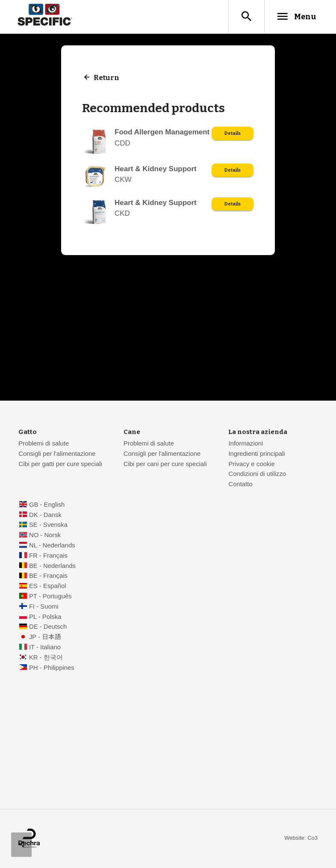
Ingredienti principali (256, 454)
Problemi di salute (44, 444)
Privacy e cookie (251, 464)
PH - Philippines (52, 668)
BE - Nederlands (52, 566)
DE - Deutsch (48, 627)
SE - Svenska (48, 525)
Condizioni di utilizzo (257, 474)
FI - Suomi (44, 607)
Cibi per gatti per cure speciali (60, 464)
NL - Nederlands (52, 546)
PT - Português (50, 597)
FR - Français (48, 556)
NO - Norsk (45, 535)
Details (232, 134)
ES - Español (48, 586)
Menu (294, 17)
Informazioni (246, 444)
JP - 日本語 (45, 637)
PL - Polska (45, 617)
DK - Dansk (45, 515)
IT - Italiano (45, 648)
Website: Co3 (301, 838)
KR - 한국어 (46, 658)
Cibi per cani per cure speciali (165, 464)
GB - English (47, 505)
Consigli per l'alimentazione (57, 454)
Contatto (240, 485)
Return (107, 78)
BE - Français (48, 576)
